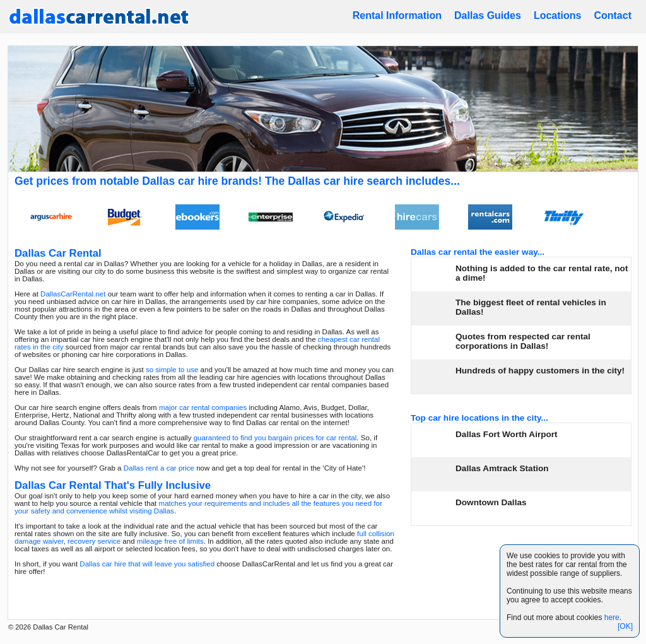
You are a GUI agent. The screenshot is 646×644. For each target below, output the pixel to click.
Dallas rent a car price (159, 468)
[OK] (625, 626)
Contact (613, 15)
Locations (558, 15)
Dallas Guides (488, 15)
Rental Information (397, 15)
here (612, 618)
